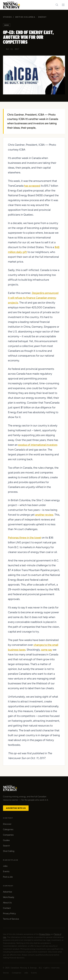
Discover (7, 824)
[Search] (57, 5)
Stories (7, 17)
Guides (6, 840)
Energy (42, 17)
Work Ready (9, 897)
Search (6, 846)
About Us (7, 903)
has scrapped (32, 186)
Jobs (5, 866)
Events (6, 871)
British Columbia (25, 17)
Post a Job (8, 877)
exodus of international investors (38, 445)
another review (44, 515)
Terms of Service (11, 919)
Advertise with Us (16, 808)
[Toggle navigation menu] (63, 5)
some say (47, 650)
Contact (7, 908)
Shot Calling (9, 851)
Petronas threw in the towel (25, 538)
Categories (8, 829)
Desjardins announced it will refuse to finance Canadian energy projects (33, 298)
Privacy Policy (9, 913)
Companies (8, 835)
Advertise (8, 892)
